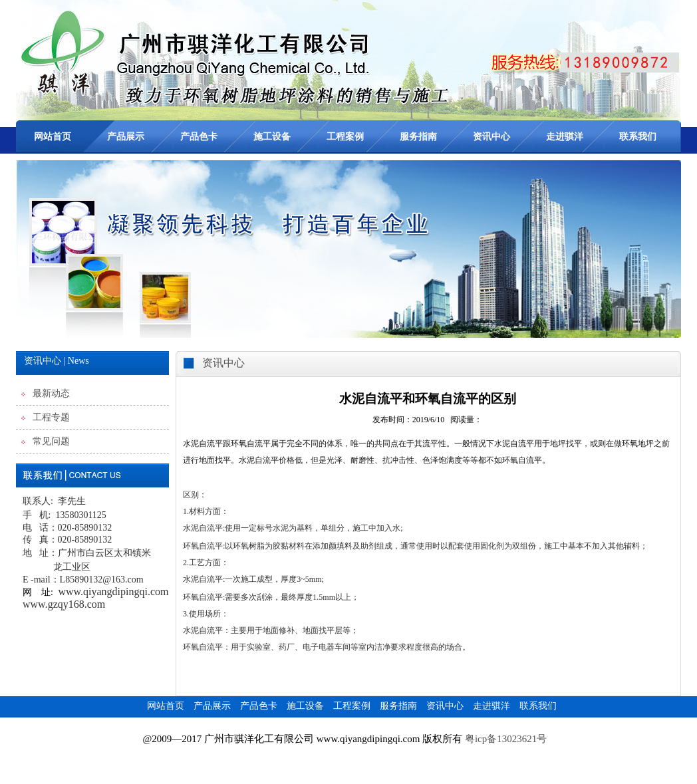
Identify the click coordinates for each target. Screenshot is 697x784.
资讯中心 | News (57, 361)
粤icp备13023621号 (507, 739)
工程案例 (345, 137)
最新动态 (51, 393)
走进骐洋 (565, 137)
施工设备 (272, 137)
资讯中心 (491, 137)
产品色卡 (199, 137)
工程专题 (51, 417)
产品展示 (126, 137)
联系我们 (638, 137)
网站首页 (53, 137)
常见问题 (51, 441)
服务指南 (418, 137)
